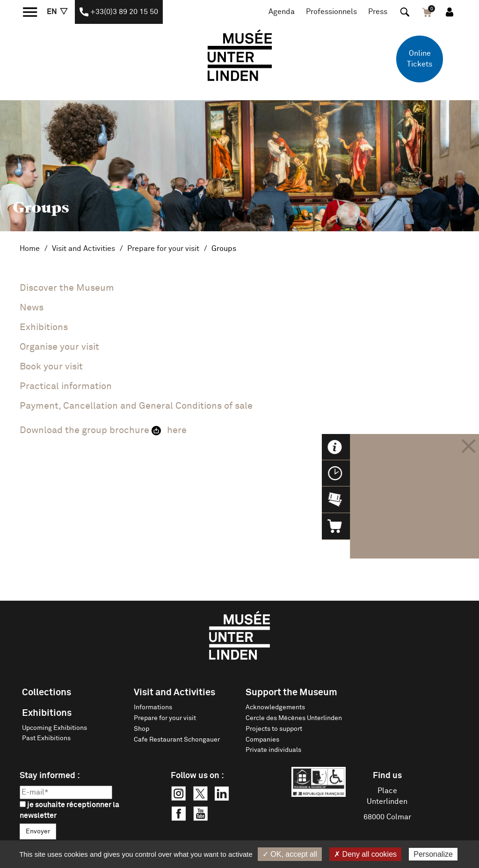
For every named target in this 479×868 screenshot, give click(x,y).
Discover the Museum (67, 288)
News (32, 308)
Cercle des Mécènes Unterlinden (294, 718)
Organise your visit (59, 347)
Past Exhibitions (46, 738)
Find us (387, 776)
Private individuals (273, 750)
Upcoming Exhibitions (54, 728)
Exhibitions (47, 713)
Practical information (66, 386)
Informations (153, 707)
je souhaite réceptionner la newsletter (69, 810)
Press (378, 12)
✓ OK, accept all (290, 854)
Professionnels (331, 12)
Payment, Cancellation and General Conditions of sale (136, 406)
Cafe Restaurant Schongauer (177, 740)
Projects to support (274, 729)
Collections (47, 692)
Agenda (282, 12)
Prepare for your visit (163, 249)
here (177, 430)
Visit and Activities (83, 249)
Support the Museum (291, 692)
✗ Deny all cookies (365, 854)
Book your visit (51, 367)
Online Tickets (420, 59)
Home (30, 249)
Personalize (433, 854)
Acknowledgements (275, 707)
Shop (142, 729)
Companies (262, 740)
